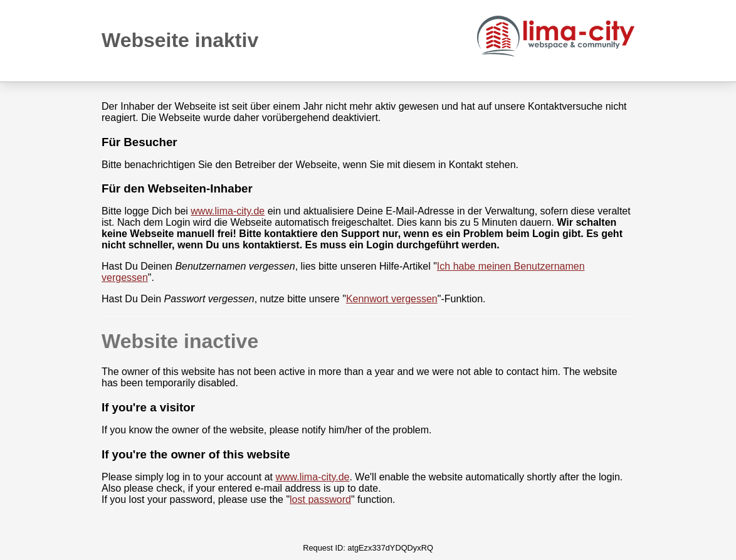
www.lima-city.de (228, 211)
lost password (320, 499)
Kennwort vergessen (392, 299)
